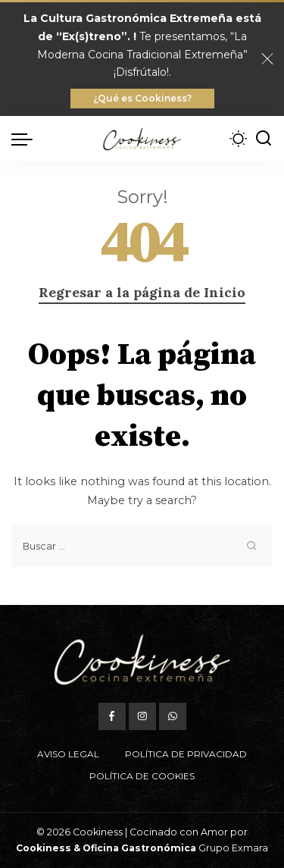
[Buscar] (264, 139)
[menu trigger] (26, 139)
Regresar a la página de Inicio (142, 292)
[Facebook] (112, 716)
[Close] (267, 59)
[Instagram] (142, 716)
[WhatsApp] (173, 716)
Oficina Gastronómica (139, 848)
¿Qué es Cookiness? (142, 98)
